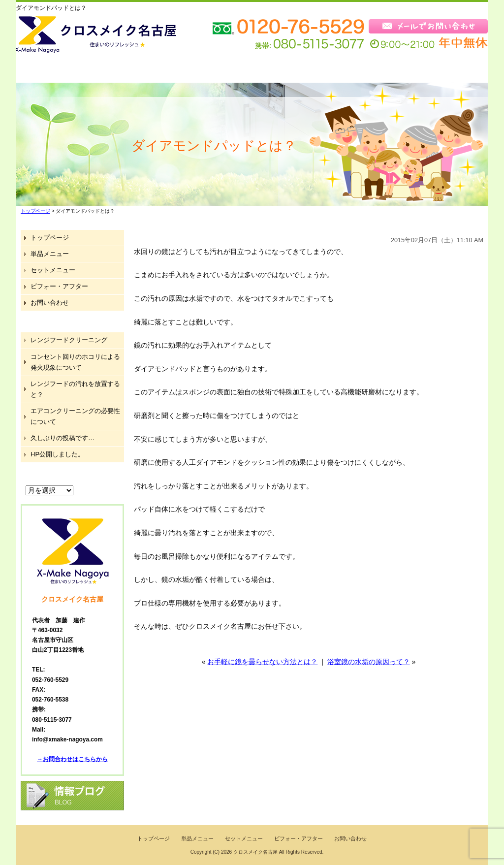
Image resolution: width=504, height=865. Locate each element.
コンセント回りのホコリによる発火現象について (75, 362)
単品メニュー (129, 70)
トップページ (53, 70)
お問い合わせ (449, 70)
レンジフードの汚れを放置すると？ (75, 389)
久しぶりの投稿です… (63, 438)
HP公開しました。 (57, 454)
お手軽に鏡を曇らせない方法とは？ (262, 662)
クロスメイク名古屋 (255, 852)
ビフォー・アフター (300, 70)
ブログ (381, 70)
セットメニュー (208, 70)
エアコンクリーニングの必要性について (75, 416)
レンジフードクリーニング (69, 340)
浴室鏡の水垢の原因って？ (369, 662)
